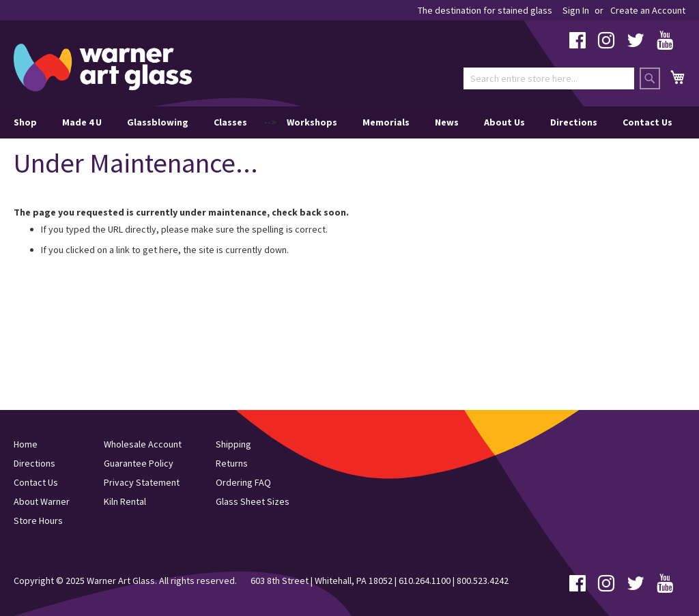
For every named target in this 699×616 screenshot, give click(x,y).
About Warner (42, 501)
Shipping (233, 444)
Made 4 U (82, 122)
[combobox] (549, 78)
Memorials (386, 122)
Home (26, 444)
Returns (232, 463)
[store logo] (103, 68)
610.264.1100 (425, 581)
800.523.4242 (483, 581)
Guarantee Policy (139, 463)
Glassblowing (158, 122)
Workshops (312, 122)
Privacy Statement (142, 482)
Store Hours (38, 520)
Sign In (576, 10)
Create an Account (648, 10)
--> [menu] (343, 122)
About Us (504, 122)
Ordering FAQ (243, 482)
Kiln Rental (125, 501)
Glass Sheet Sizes (253, 501)
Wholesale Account (143, 444)
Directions (574, 122)
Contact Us (647, 122)
